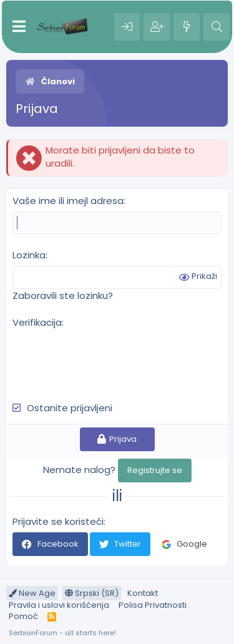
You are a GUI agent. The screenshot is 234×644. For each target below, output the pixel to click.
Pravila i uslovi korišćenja (59, 605)
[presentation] (107, 358)
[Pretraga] (217, 27)
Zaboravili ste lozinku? (63, 295)
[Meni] (19, 27)
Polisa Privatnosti (153, 605)
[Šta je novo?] (187, 27)
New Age (32, 593)
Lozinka (29, 255)
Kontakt (143, 593)
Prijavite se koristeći (58, 521)
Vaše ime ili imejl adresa (68, 201)
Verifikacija (37, 322)
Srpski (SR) (92, 593)
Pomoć (23, 616)
